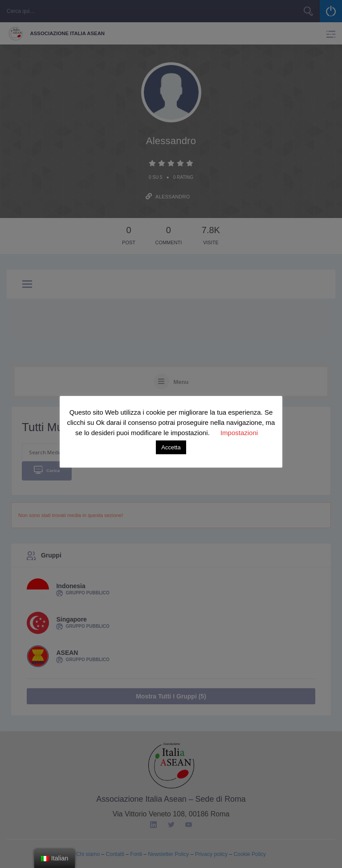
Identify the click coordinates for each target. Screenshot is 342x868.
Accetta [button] (171, 447)
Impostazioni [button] (239, 433)
